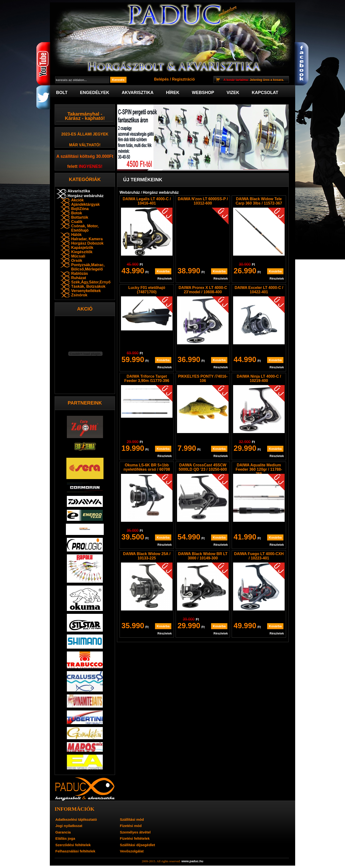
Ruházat (79, 278)
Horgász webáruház (86, 196)
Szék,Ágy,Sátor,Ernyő (91, 282)
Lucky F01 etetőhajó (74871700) (147, 290)
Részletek (165, 279)
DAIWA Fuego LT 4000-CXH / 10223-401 (259, 556)
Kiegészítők (82, 252)
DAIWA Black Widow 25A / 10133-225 (147, 556)
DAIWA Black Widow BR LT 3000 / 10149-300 (203, 556)
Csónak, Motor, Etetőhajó (85, 228)
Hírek (173, 93)
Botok (77, 213)
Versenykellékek (86, 291)
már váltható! (85, 145)
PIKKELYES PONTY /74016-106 (203, 378)
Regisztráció (183, 79)
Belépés (161, 79)
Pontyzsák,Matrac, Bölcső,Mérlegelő (88, 267)
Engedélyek (95, 93)
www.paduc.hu (192, 861)
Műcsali (78, 256)
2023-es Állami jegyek (85, 134)
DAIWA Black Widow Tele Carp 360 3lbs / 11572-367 (259, 201)
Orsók (77, 261)
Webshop (203, 93)
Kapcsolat (265, 93)
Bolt (62, 93)
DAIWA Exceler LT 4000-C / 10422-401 (259, 290)
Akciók (77, 200)
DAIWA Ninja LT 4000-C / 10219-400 (259, 378)
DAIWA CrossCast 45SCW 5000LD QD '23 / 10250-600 (203, 467)
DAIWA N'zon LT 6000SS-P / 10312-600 (203, 201)
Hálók (76, 235)
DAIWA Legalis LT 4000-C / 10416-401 (147, 201)
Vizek (233, 93)
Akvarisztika (138, 93)
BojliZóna (80, 209)
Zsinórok (79, 295)
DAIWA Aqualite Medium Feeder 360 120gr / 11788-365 (259, 469)
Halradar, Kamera (87, 239)
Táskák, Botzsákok (88, 286)
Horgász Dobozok (87, 243)
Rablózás (80, 273)
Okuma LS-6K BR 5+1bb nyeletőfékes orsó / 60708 (147, 467)
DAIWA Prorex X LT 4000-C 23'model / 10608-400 (203, 290)
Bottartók (80, 217)
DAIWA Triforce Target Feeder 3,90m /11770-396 (147, 378)
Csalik (77, 222)
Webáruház (130, 192)
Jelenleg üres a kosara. (254, 80)
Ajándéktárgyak (85, 204)
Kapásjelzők (82, 248)
